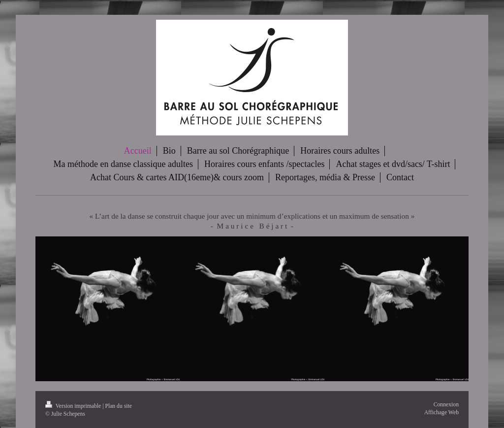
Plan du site (118, 406)
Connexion (446, 405)
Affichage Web (441, 412)
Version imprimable (74, 406)
